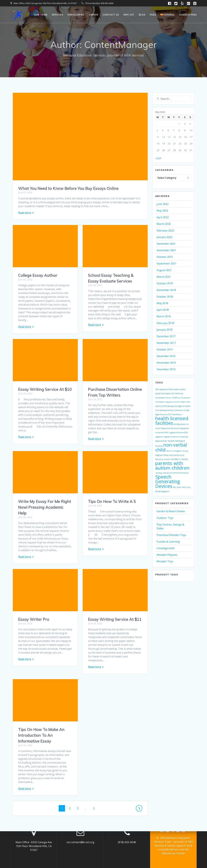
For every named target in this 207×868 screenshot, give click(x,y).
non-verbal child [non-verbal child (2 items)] (171, 447)
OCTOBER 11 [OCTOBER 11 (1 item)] (176, 459)
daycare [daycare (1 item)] (169, 402)
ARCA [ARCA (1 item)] (171, 389)
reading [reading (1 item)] (158, 473)
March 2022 (164, 224)
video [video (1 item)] (179, 487)
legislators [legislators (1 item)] (159, 437)
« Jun (158, 158)
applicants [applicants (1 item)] (164, 389)
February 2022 (165, 230)
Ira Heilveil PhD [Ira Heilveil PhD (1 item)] (162, 433)
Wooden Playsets (167, 555)
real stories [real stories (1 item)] (167, 473)
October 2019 (165, 283)
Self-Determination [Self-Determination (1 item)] (181, 473)
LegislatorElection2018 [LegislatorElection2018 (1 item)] (178, 433)
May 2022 (162, 211)
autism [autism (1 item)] (177, 389)
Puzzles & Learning (168, 542)
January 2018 (164, 330)
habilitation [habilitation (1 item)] (177, 414)
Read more (25, 213)
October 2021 (165, 257)
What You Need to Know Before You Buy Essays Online (68, 188)
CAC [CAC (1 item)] (172, 394)
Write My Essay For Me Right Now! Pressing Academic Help (114, 503)
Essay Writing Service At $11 (115, 615)
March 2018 (164, 316)
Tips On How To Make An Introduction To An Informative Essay (41, 720)
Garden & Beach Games (171, 511)
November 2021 (166, 250)
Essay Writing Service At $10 (115, 387)
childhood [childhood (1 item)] (176, 398)
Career (94, 15)
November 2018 (166, 290)
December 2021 (166, 244)
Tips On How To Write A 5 (42, 501)
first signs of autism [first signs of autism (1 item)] (183, 406)
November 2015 (166, 363)
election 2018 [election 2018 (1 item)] (161, 406)
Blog (142, 15)
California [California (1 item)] (179, 394)
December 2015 (166, 356)
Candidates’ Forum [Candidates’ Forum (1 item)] (163, 398)
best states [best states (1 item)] (166, 394)
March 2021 (164, 277)
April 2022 (163, 217)
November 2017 (166, 343)
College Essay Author (38, 275)
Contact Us (111, 15)
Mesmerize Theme (173, 853)
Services (57, 15)
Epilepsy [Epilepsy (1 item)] (171, 406)
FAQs (153, 15)
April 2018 (163, 310)
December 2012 (166, 369)
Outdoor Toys (165, 518)
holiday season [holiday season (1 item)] (180, 424)
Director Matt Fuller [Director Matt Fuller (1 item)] (182, 402)
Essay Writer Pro (34, 612)
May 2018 (162, 303)
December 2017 (166, 336)
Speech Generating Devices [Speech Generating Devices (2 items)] (168, 481)
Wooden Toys (165, 561)
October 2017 (165, 349)
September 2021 (166, 264)
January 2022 (164, 237)
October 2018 (165, 297)
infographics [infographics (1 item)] (184, 428)
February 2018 (165, 323)
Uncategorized (165, 548)
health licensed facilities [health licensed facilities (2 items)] (172, 421)
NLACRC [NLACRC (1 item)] (164, 441)
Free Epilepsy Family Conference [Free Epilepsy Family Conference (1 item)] (169, 410)
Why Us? (129, 15)
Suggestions (188, 15)
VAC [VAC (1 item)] (174, 487)
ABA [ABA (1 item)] (157, 389)
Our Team (41, 15)
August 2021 (164, 270)
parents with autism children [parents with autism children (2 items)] (172, 466)
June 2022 (163, 204)
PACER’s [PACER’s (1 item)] (185, 459)
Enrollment (76, 15)
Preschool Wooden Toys (171, 535)
